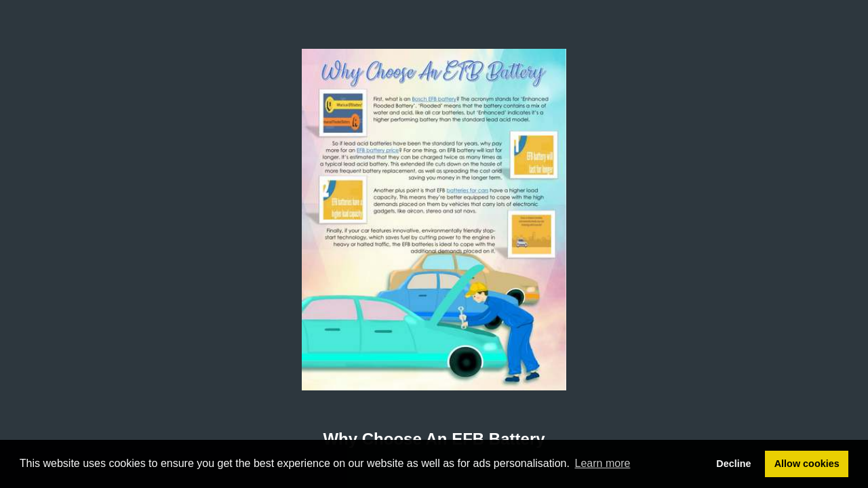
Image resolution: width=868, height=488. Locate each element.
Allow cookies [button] (807, 464)
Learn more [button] (603, 463)
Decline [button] (733, 464)
